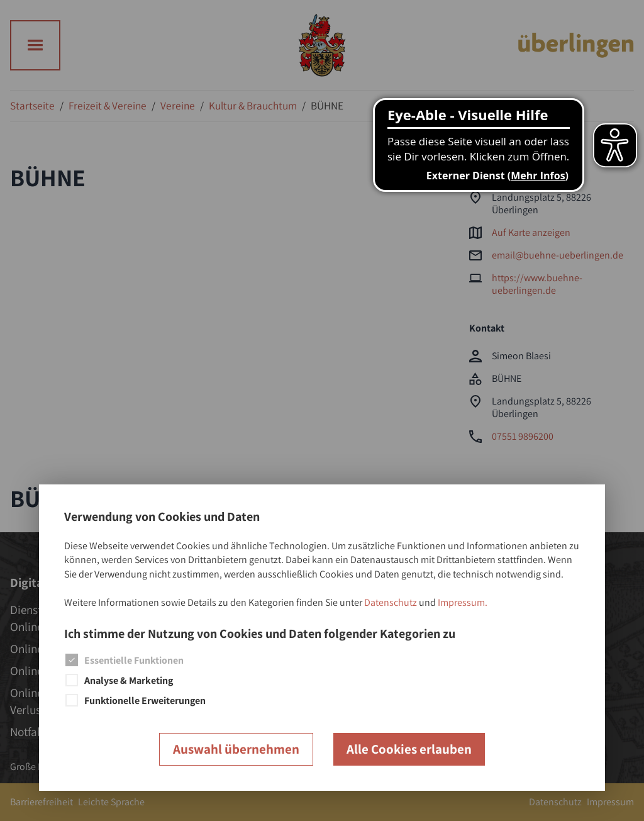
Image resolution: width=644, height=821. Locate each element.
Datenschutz (391, 602)
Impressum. (463, 602)
